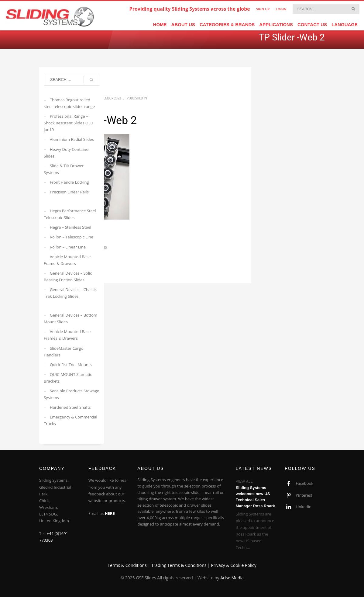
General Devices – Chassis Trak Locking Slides (70, 293)
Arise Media (232, 578)
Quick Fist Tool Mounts (71, 365)
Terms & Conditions (127, 565)
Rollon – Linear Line (68, 247)
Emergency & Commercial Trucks (70, 420)
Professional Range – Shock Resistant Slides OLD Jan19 (69, 123)
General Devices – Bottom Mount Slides (70, 318)
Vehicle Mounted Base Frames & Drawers (67, 335)
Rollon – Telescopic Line (72, 237)
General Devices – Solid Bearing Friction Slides (68, 276)
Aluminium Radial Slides (72, 139)
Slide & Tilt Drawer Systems (64, 169)
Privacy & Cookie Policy (234, 565)
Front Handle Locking (69, 182)
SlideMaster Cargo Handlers (64, 352)
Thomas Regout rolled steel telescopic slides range (69, 103)
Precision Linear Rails (69, 192)
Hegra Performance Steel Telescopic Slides (70, 214)
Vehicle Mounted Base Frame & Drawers (67, 260)
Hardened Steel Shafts (70, 407)
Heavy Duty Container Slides (67, 153)
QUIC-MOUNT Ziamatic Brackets (68, 378)
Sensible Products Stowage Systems (71, 394)
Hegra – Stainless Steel (70, 227)
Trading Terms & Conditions (179, 565)
